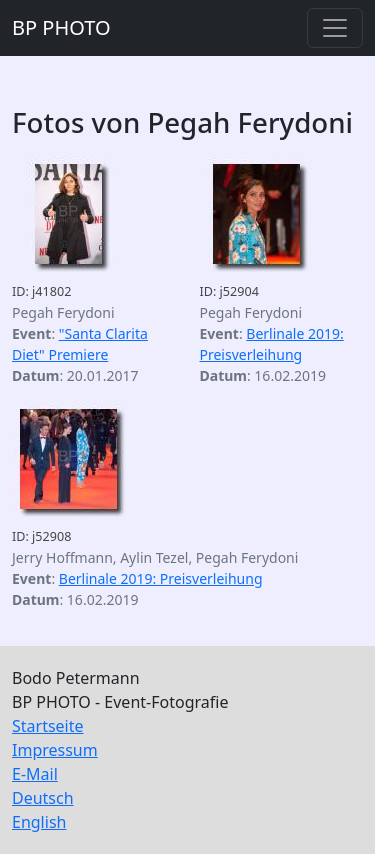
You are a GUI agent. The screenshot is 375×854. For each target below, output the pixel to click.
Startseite (48, 726)
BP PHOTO (61, 27)
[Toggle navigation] (335, 28)
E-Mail (35, 774)
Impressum (55, 750)
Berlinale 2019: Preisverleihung (161, 578)
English (39, 822)
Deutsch (43, 798)
